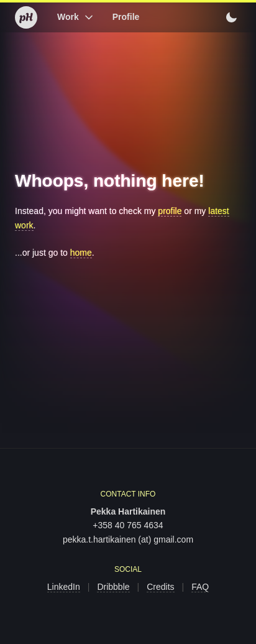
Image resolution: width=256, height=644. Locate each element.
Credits (160, 587)
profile (170, 211)
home (81, 253)
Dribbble (113, 587)
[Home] (26, 17)
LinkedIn (64, 587)
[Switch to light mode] (231, 17)
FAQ (200, 587)
